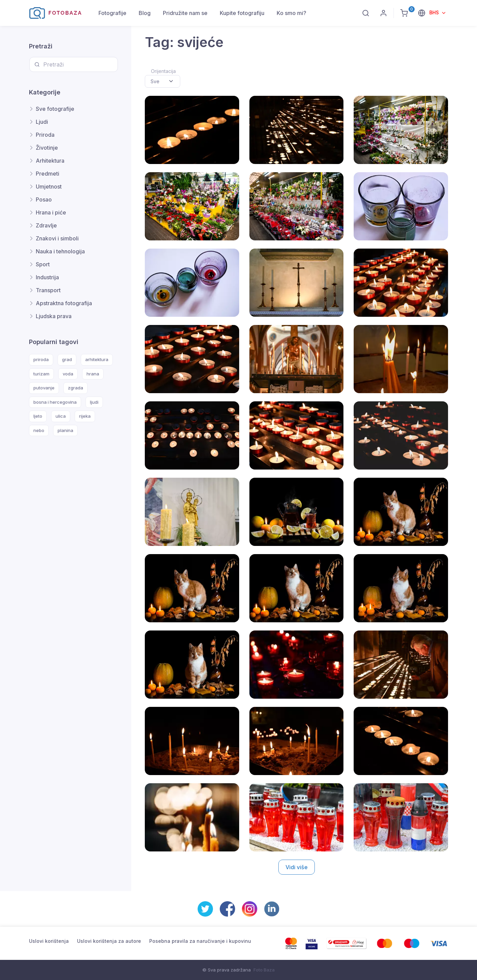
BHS (435, 12)
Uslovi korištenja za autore (109, 941)
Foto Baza (264, 970)
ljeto (38, 416)
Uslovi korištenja (49, 941)
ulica (61, 416)
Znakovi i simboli (57, 238)
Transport (48, 290)
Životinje (47, 148)
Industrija (47, 277)
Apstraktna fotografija (64, 303)
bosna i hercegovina (55, 402)
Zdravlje (46, 225)
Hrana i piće (51, 212)
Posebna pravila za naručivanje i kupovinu (200, 941)
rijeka (85, 416)
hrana (93, 374)
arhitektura (97, 359)
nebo (39, 430)
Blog (145, 13)
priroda (41, 359)
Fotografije (112, 13)
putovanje (44, 388)
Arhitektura (50, 161)
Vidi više (297, 867)
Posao (44, 199)
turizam (41, 374)
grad (67, 359)
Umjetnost (49, 187)
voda (68, 374)
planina (65, 430)
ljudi (94, 402)
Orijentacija (163, 71)
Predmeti (48, 174)
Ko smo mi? (291, 13)
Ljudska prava (54, 316)
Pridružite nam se (185, 13)
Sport (43, 264)
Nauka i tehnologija (60, 251)
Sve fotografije (55, 109)
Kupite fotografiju (242, 13)
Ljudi (42, 122)
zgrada (75, 388)
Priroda (45, 135)
